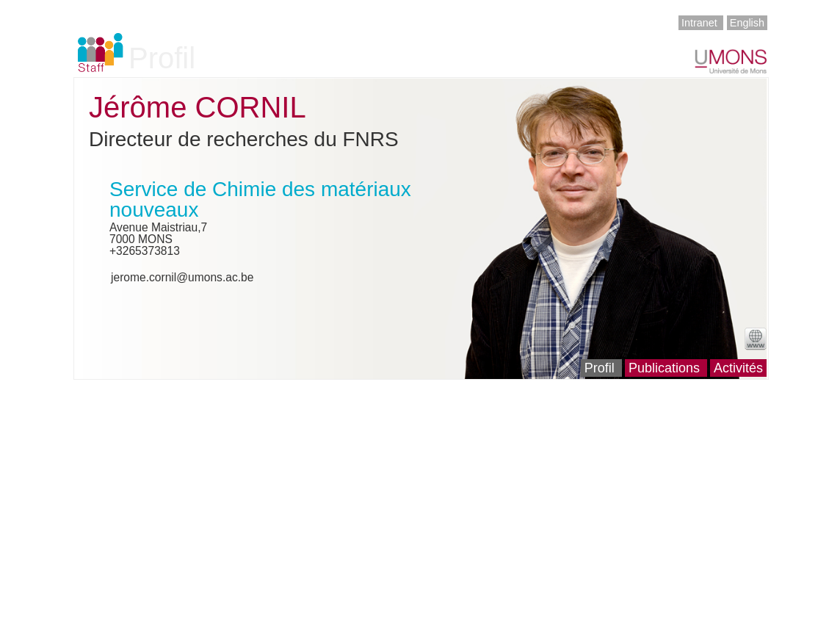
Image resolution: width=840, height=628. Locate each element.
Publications (664, 368)
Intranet (699, 23)
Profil (600, 368)
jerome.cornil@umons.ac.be (182, 277)
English (747, 23)
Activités (738, 368)
